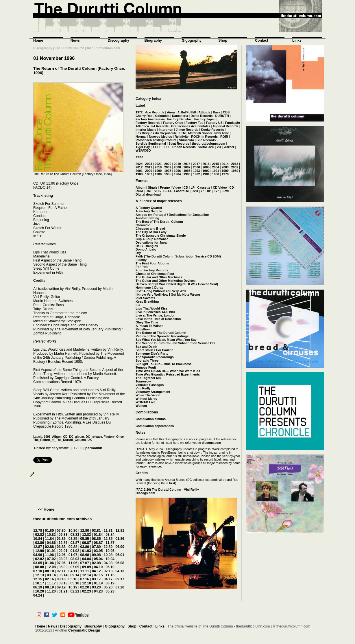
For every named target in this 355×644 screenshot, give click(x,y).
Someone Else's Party (152, 354)
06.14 (63, 575)
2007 (187, 167)
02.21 (75, 591)
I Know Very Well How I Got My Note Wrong (168, 295)
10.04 (110, 559)
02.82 (40, 535)
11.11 (85, 571)
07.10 (38, 571)
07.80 (61, 531)
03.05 (38, 563)
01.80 (50, 531)
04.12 (96, 571)
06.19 (38, 587)
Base (217, 112)
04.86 (51, 543)
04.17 (108, 579)
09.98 (96, 555)
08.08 (40, 567)
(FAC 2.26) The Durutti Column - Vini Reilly (167, 490)
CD (65, 437)
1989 (235, 171)
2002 (235, 167)
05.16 (73, 579)
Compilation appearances (155, 426)
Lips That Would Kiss (151, 308)
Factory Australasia (150, 119)
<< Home (46, 509)
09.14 (75, 575)
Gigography (192, 41)
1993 (196, 171)
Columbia (162, 116)
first (172, 483)
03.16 (61, 579)
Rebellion (143, 329)
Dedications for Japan (152, 242)
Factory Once (173, 123)
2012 (139, 167)
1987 (149, 174)
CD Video (220, 187)
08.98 (85, 555)
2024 (139, 164)
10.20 (40, 591)
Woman (141, 406)
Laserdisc (182, 191)
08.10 (50, 571)
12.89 (108, 547)
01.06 (50, 563)
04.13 (120, 571)
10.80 (73, 531)
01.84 (98, 535)
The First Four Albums (152, 263)
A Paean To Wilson (150, 326)
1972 (139, 112)
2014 (225, 164)
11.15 (110, 575)
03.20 (96, 587)
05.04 (98, 559)
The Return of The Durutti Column (161, 333)
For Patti (142, 267)
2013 (235, 164)
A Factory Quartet (149, 208)
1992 (206, 171)
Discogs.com (145, 493)
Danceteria (180, 116)
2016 (206, 164)
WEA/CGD (143, 150)
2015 (216, 164)
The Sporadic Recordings (155, 357)
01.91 (51, 551)
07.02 (51, 559)
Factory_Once (114, 437)
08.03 (75, 559)
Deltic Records (201, 116)
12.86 (63, 543)
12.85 (108, 539)
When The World (148, 395)
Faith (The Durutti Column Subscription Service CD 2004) (178, 256)
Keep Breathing (147, 301)
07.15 (98, 575)
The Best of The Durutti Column (159, 222)
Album (57, 437)
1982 (196, 174)
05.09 (63, 567)
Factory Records (148, 123)
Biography (153, 41)
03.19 (110, 583)
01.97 (73, 555)
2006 (196, 167)
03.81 (96, 531)
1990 (225, 171)
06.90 (120, 547)
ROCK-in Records (204, 137)
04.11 (73, 571)
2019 (177, 164)
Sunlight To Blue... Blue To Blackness (164, 364)
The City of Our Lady (151, 232)
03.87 (75, 543)
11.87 (110, 543)
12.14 (87, 575)
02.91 (63, 551)
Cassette (204, 187)
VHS (158, 191)
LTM (183, 133)
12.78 (38, 531)
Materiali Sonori (200, 133)
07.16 (85, 579)
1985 (168, 174)
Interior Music (146, 130)
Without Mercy (146, 399)
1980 (216, 174)
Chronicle (143, 225)
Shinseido (186, 140)
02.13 (108, 571)
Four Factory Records (152, 270)
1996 (47, 437)
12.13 (40, 575)
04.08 (108, 563)
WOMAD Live (145, 402)
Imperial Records (225, 126)
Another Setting (147, 218)
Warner (229, 147)
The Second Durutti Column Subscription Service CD (175, 343)
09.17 (120, 579)
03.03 (63, 559)
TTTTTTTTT (161, 147)
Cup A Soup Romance (152, 239)
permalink (94, 448)
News (75, 41)
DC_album (76, 437)
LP (193, 187)
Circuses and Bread (150, 229)
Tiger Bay (143, 147)
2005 (206, 167)
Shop (223, 41)
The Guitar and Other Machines (159, 277)
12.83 (87, 535)
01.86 (120, 539)
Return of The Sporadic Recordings (162, 336)
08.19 (50, 587)
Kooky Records (212, 130)
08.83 (75, 535)
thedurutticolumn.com (209, 143)
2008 (177, 167)
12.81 (120, 531)
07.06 (61, 563)
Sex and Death (146, 347)
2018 (187, 164)
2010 (158, 167)
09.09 (87, 567)
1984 (177, 174)
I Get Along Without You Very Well (161, 291)
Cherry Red (144, 116)
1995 (187, 171)
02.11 (61, 571)
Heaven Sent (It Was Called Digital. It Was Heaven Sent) (177, 284)
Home (38, 41)
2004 (216, 167)
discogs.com (211, 443)
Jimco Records (187, 130)
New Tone (222, 133)
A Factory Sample (149, 211)
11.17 (51, 583)
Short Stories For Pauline (155, 350)
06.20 (108, 587)
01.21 (63, 591)
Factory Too (194, 123)
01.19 (98, 583)
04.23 (98, 591)
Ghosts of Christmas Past (155, 274)
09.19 (61, 587)
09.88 (73, 547)
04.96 (38, 555)
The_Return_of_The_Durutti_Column (60, 440)
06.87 (87, 543)
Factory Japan (205, 119)
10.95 (110, 551)
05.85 (85, 539)
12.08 (51, 567)
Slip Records (206, 140)
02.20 (85, 587)
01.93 (87, 551)
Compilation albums (151, 419)
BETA (168, 191)
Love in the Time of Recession (158, 319)
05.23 (110, 591)
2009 (168, 167)
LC (138, 305)
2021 (158, 164)
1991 (216, 171)
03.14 (51, 575)
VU (219, 147)
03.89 (85, 547)
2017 (196, 164)
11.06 (73, 563)
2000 (149, 171)
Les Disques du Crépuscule (156, 133)
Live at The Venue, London (156, 315)
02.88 (50, 547)
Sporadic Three (147, 360)
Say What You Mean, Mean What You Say (166, 340)
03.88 (61, 547)
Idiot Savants (145, 298)
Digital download (148, 194)
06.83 (63, 535)
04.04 (87, 559)
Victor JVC (206, 147)
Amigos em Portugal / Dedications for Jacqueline (172, 215)
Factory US (214, 123)
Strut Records (179, 143)
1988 (139, 174)
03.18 (63, 583)
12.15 (38, 579)
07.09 (75, 567)
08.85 (96, 539)
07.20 (120, 587)
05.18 (75, 583)
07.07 (85, 563)
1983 (187, 174)
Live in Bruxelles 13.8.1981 (156, 312)
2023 (149, 164)
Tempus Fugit (146, 367)
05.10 (110, 567)
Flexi (225, 191)
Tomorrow (143, 381)
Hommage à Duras (149, 288)
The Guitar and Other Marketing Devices (166, 281)
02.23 (87, 591)
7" (202, 191)
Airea (171, 112)
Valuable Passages (150, 385)
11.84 (50, 539)
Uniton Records (184, 147)
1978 (225, 174)
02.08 (96, 563)
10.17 (40, 583)
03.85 (73, 539)
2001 (139, 171)
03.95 (98, 551)
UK (90, 440)
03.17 (96, 579)
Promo (165, 187)
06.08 (120, 563)
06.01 (120, 555)
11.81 (108, 531)
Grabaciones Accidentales (191, 126)
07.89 (96, 547)
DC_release (94, 437)
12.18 (87, 583)
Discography (119, 41)
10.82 (51, 535)
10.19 (73, 587)
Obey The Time (147, 322)
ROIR (224, 137)
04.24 (38, 595)
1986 (158, 174)
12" (216, 191)
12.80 (85, 531)
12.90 (40, 551)
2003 (225, 167)
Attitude (204, 112)
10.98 (108, 555)
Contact (262, 41)
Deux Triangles (147, 246)
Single (153, 187)
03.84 (110, 535)
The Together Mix (148, 378)
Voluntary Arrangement (153, 392)
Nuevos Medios (160, 137)
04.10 (98, 567)
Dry (138, 253)
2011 (149, 167)
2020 (168, 164)
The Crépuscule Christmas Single (161, 235)
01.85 (61, 539)
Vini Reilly (143, 388)
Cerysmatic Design (84, 630)
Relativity (182, 137)
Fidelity (141, 260)
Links (297, 41)
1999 (158, 171)
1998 (168, 171)
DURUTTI (222, 116)
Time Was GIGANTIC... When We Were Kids (168, 371)
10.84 (38, 539)
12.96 (61, 555)
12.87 (38, 547)
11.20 (51, 591)
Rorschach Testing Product (156, 140)
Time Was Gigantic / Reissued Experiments (168, 374)
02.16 (50, 579)
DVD (195, 191)
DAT (149, 191)
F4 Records (160, 126)
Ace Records (155, 112)
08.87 (98, 543)
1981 (206, 174)
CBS (226, 112)
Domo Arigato (146, 249)
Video (177, 187)
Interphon (166, 130)
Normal (141, 137)
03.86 (40, 543)
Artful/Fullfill (187, 112)
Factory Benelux (179, 119)
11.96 (50, 555)
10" (209, 191)
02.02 (40, 559)
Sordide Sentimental (151, 143)
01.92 (75, 551)
